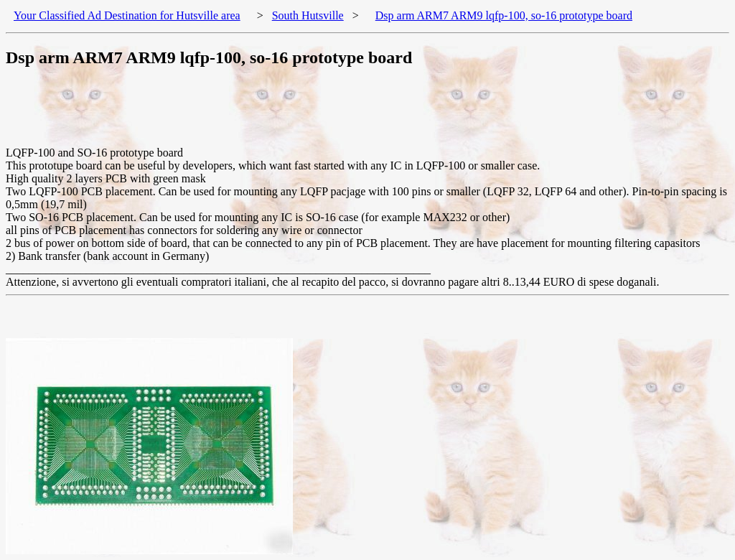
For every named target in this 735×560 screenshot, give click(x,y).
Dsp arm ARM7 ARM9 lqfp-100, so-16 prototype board (504, 15)
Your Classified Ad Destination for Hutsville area (127, 15)
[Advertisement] (267, 114)
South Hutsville (308, 15)
